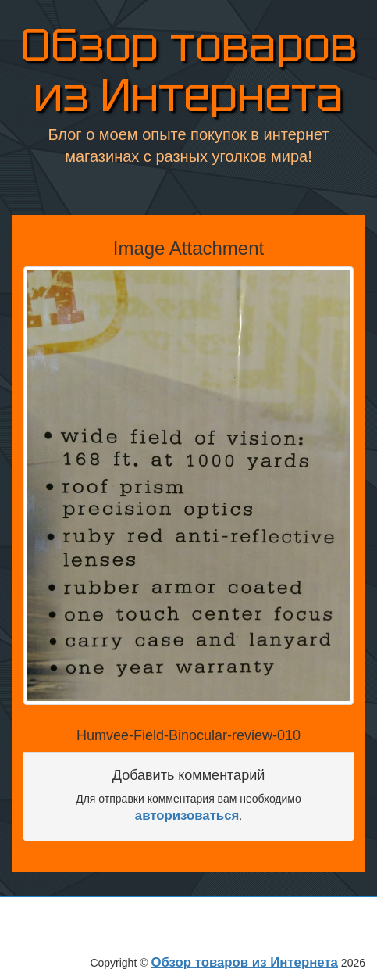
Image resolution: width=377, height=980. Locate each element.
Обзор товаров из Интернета (189, 71)
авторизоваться (187, 815)
